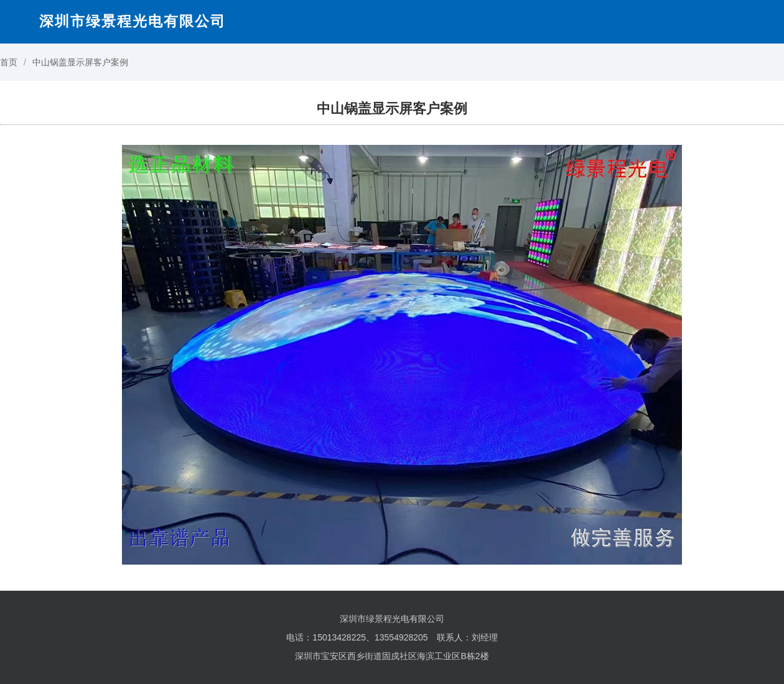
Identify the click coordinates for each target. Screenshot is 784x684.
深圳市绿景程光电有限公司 (133, 21)
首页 (9, 62)
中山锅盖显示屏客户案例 (80, 62)
